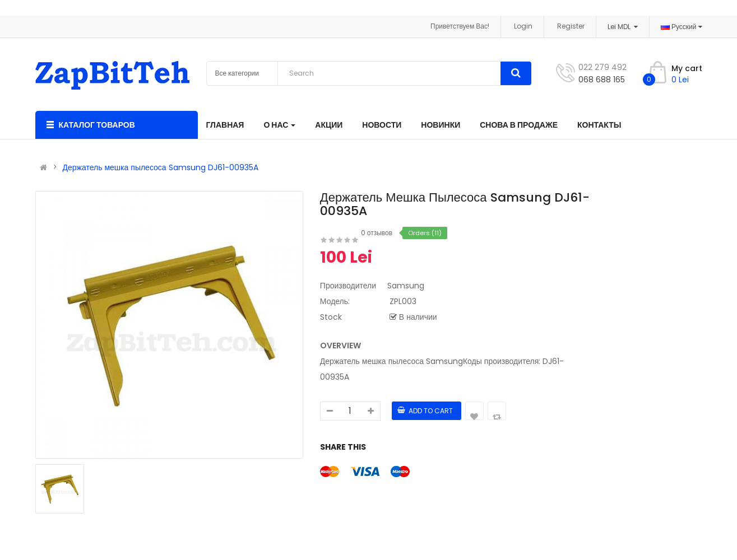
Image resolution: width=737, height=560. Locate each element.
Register (571, 26)
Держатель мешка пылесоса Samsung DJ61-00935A (161, 167)
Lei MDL (623, 27)
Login (523, 26)
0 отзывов (377, 233)
